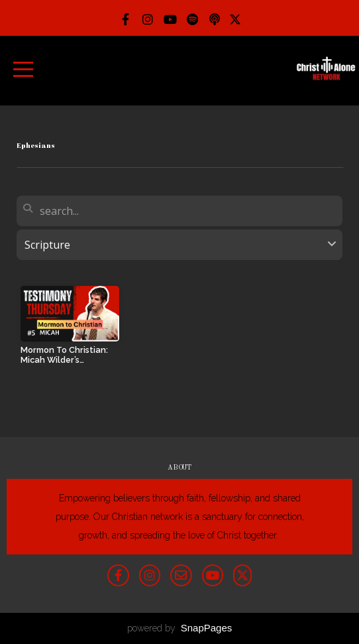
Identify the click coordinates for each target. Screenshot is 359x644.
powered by (180, 628)
